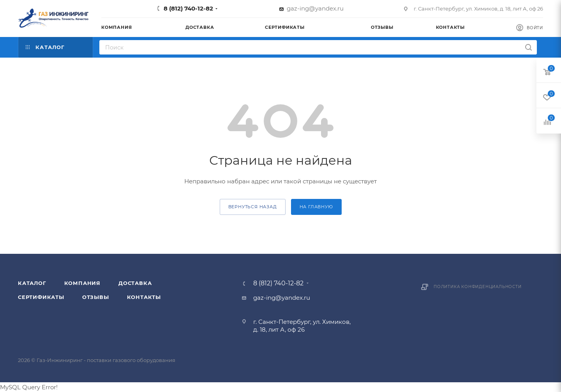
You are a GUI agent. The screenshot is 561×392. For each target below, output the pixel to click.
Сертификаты (41, 297)
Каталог (32, 283)
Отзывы (96, 297)
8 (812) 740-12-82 (188, 8)
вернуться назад (253, 207)
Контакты (144, 297)
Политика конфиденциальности (478, 287)
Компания (82, 283)
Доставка (135, 283)
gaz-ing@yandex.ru (315, 8)
